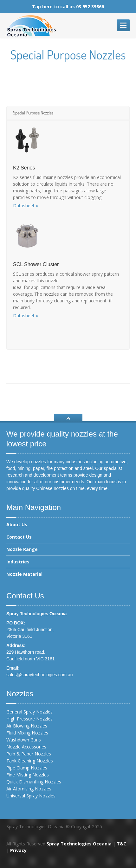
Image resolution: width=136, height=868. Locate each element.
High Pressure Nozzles (29, 719)
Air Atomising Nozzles (29, 789)
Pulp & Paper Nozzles (29, 754)
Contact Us (19, 537)
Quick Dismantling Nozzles (34, 782)
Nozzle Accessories (26, 747)
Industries (18, 562)
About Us (17, 525)
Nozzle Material (24, 574)
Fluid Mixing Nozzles (27, 733)
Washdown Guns (24, 740)
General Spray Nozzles (29, 712)
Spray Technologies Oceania (79, 844)
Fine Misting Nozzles (28, 775)
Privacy (18, 850)
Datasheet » (26, 206)
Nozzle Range (22, 549)
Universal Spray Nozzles (31, 796)
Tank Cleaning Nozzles (30, 761)
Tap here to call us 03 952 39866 (68, 7)
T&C (121, 844)
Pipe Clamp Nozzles (27, 768)
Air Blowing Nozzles (27, 726)
